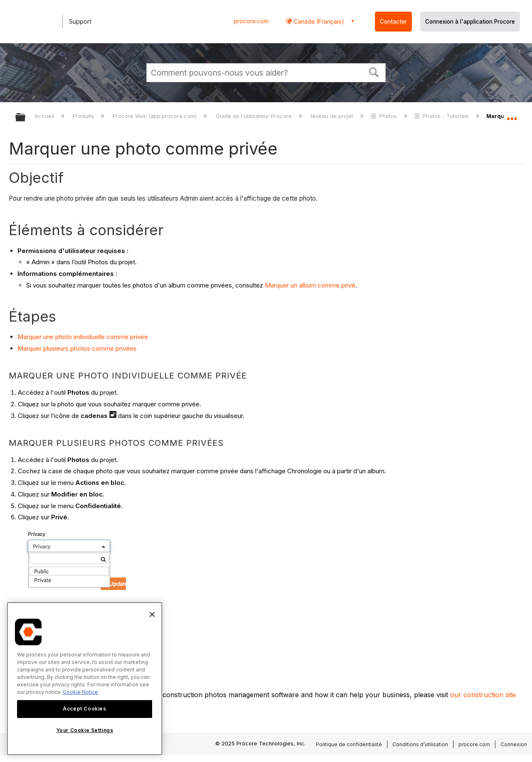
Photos (385, 116)
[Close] (152, 615)
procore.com (251, 21)
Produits (84, 116)
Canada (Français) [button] (318, 21)
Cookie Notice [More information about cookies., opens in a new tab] (80, 692)
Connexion (514, 744)
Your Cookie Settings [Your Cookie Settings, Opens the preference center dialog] (85, 730)
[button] (374, 71)
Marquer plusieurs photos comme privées (77, 348)
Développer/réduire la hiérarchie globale (26, 118)
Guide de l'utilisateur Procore (255, 116)
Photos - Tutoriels (442, 116)
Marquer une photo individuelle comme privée (83, 337)
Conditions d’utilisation (420, 744)
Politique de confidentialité (349, 744)
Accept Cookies (84, 709)
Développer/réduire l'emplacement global (512, 115)
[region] (85, 679)
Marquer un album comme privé (310, 285)
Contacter (393, 22)
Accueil (45, 116)
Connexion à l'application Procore (470, 22)
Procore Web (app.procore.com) (155, 116)
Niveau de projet (333, 116)
